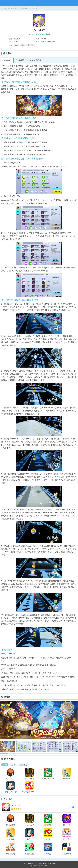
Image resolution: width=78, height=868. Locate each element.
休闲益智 (27, 8)
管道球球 (67, 779)
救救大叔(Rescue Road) (29, 792)
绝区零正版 (16, 805)
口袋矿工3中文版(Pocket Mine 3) (10, 792)
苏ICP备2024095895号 (39, 866)
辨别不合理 (29, 779)
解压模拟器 (10, 779)
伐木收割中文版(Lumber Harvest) (48, 779)
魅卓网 (40, 863)
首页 (12, 8)
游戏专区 (19, 8)
